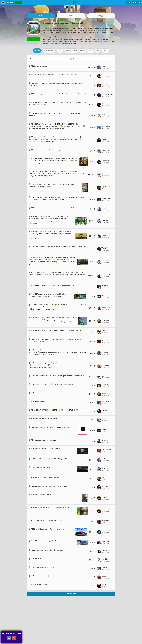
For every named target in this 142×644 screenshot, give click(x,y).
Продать (19, 3)
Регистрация (136, 3)
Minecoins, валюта (71, 51)
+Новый (105, 51)
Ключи (60, 51)
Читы (98, 51)
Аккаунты (37, 51)
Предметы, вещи (49, 51)
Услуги (90, 51)
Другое (83, 51)
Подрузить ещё (71, 594)
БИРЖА (41, 16)
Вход (129, 3)
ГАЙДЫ (101, 16)
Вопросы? (11, 3)
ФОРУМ (71, 16)
